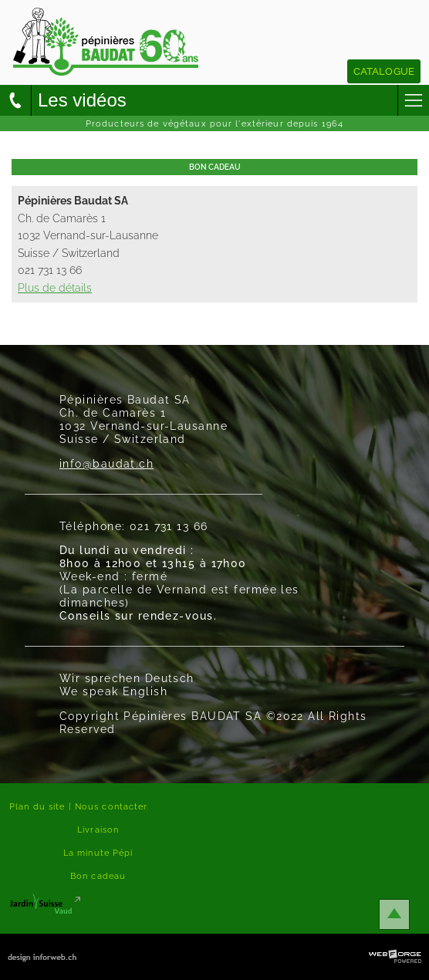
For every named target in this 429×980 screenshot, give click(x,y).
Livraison (98, 830)
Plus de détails (55, 287)
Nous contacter (111, 806)
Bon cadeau (98, 876)
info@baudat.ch (106, 463)
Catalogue (384, 71)
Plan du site (37, 806)
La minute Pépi (98, 853)
